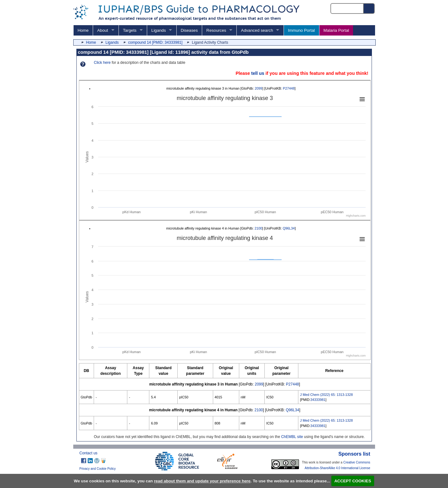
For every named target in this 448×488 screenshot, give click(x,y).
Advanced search (257, 30)
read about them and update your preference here (202, 481)
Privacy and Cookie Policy (98, 469)
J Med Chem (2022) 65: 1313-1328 (326, 395)
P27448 (289, 88)
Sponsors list (354, 454)
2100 (258, 228)
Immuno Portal (301, 30)
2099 (258, 88)
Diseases (189, 30)
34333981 (318, 400)
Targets (130, 30)
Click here (102, 63)
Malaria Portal (336, 30)
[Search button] (369, 8)
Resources (216, 30)
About (102, 30)
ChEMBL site (292, 437)
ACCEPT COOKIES (353, 481)
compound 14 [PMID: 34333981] (155, 42)
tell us (258, 73)
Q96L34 (289, 228)
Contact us (88, 453)
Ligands (158, 30)
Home (83, 30)
